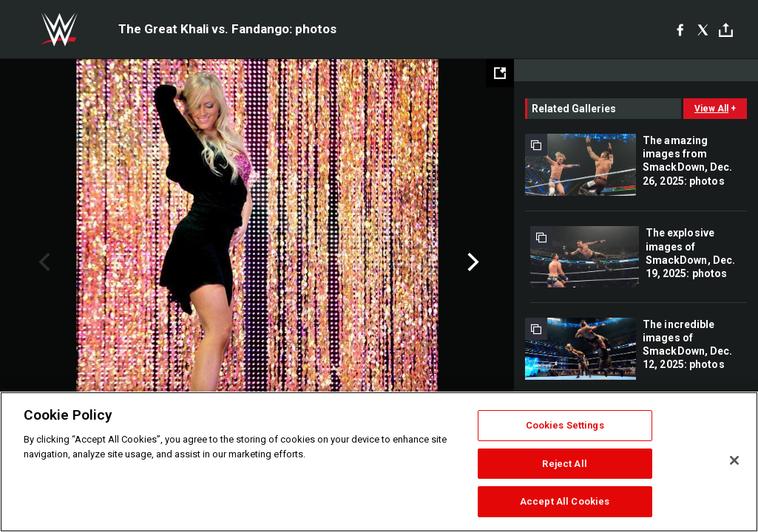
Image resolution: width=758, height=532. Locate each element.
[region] (379, 462)
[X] (703, 30)
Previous (43, 262)
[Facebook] (680, 30)
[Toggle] (726, 30)
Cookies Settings (565, 425)
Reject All (564, 464)
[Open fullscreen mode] (500, 73)
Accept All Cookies (565, 501)
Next (471, 262)
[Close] (734, 460)
